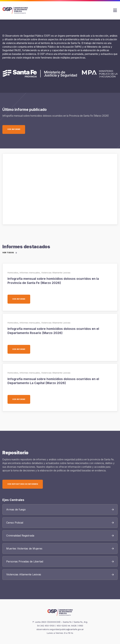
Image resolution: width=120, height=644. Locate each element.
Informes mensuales (30, 273)
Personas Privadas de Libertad (25, 561)
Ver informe (16, 129)
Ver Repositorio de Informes (23, 484)
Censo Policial (15, 523)
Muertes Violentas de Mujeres (24, 549)
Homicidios (13, 273)
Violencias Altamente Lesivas (56, 273)
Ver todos (8, 253)
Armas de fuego (16, 509)
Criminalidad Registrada (20, 536)
